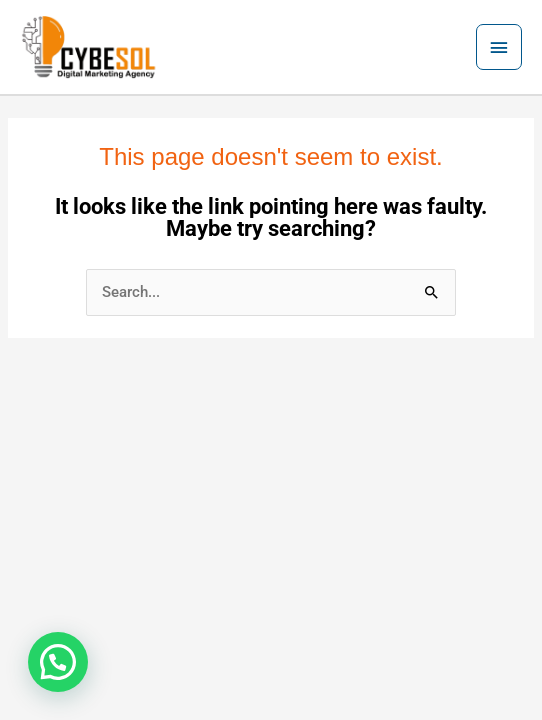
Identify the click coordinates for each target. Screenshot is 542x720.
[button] (58, 662)
